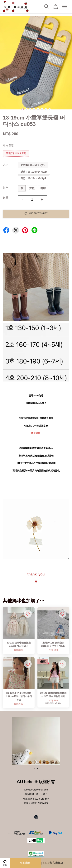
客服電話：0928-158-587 (36, 799)
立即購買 (25, 863)
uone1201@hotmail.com (36, 790)
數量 (6, 198)
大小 (6, 165)
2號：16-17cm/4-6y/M (34, 172)
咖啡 (43, 188)
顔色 (6, 188)
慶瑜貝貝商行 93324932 (36, 803)
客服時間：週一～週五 (36, 794)
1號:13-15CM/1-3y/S (33, 165)
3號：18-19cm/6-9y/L (34, 178)
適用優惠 (8, 145)
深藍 (32, 188)
